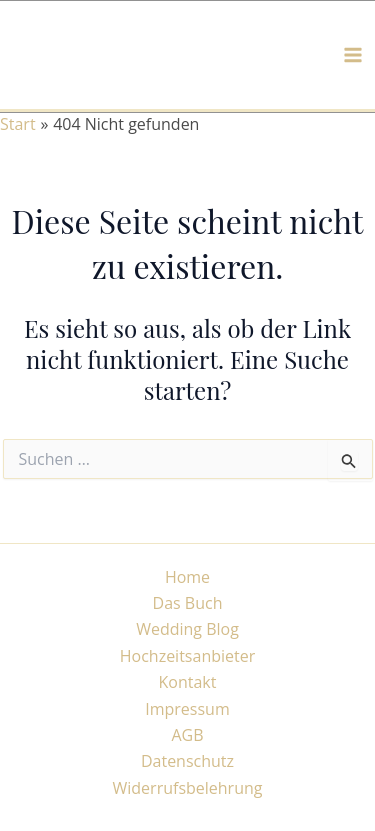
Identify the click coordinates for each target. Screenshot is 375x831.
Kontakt (188, 682)
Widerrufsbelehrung (188, 788)
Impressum (187, 709)
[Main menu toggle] (353, 55)
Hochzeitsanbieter (188, 656)
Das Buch (188, 603)
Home (187, 577)
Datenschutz (187, 761)
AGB (187, 735)
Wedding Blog (187, 629)
